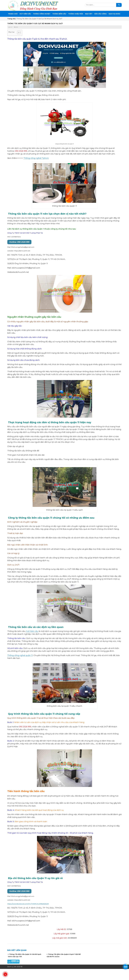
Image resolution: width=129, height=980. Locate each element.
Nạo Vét (89, 14)
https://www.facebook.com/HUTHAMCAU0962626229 (28, 904)
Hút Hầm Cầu (25, 14)
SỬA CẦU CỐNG (100, 14)
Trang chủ (13, 14)
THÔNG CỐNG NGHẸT (42, 14)
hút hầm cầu (32, 631)
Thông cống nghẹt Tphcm (36, 158)
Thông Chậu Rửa (76, 14)
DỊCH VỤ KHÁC (114, 14)
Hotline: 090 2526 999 (19, 242)
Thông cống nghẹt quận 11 (20, 655)
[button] (18, 33)
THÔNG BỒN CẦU (59, 14)
